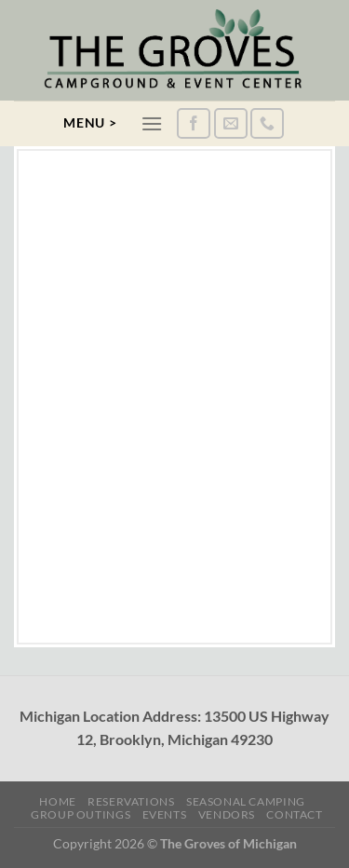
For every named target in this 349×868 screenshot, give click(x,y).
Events (165, 814)
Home (57, 801)
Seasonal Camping (246, 801)
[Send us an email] (231, 123)
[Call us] (267, 123)
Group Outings (81, 814)
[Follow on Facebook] (194, 123)
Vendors (227, 814)
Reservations (131, 801)
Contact (294, 814)
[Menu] (152, 123)
